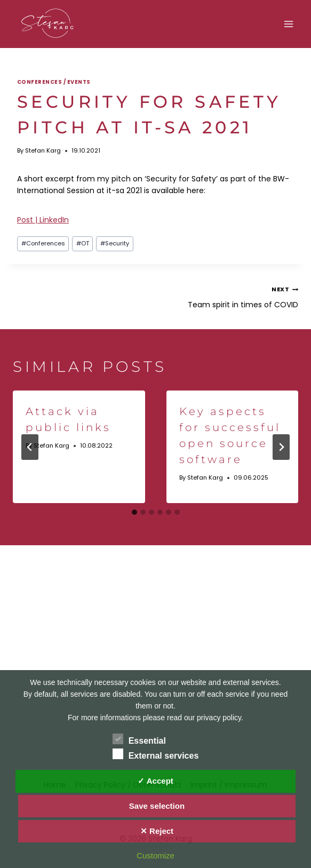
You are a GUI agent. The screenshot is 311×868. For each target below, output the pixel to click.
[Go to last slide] (30, 447)
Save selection (157, 806)
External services (156, 754)
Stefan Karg (43, 150)
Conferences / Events (54, 82)
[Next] (281, 447)
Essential (139, 739)
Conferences (43, 243)
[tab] (134, 512)
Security (115, 243)
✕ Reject (157, 831)
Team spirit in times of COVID (231, 296)
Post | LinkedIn (43, 220)
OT (83, 243)
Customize (155, 855)
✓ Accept (155, 781)
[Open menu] (288, 24)
